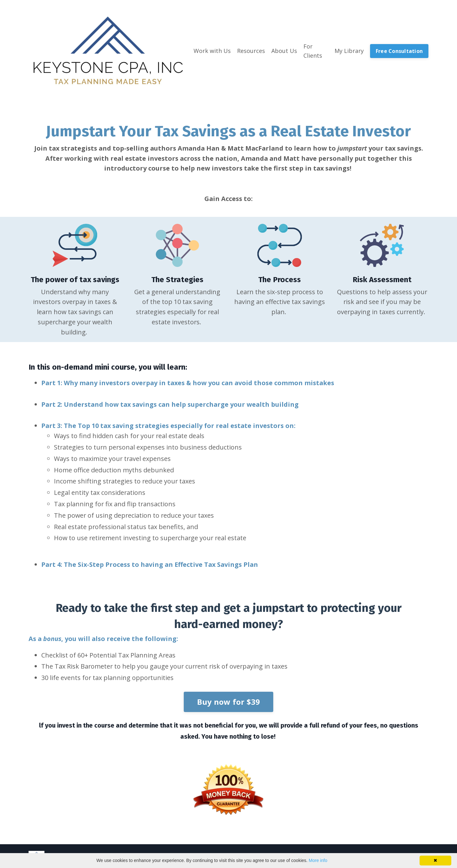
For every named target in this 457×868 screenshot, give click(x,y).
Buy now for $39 (229, 704)
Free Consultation (399, 51)
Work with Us (212, 51)
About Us (284, 51)
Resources (251, 51)
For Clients (313, 51)
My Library (349, 51)
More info (318, 860)
